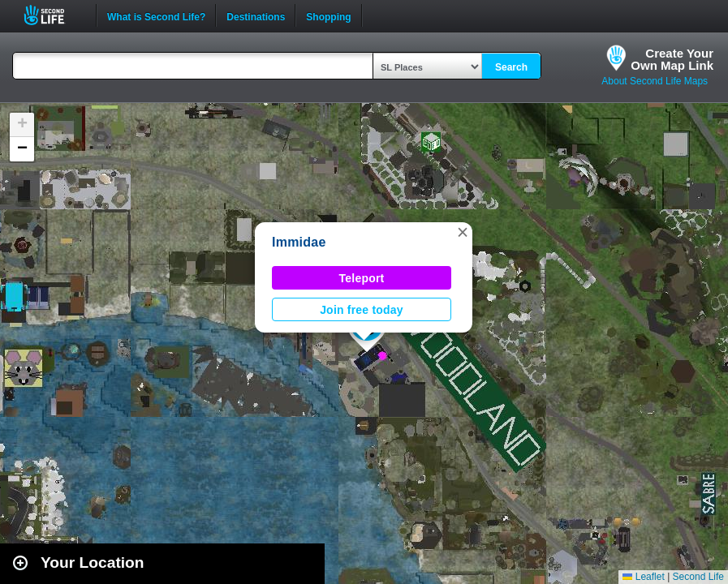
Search (511, 67)
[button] (463, 232)
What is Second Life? (156, 15)
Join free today (362, 310)
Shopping (328, 15)
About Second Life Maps (655, 81)
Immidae (299, 242)
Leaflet (643, 577)
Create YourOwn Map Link (672, 59)
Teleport (362, 278)
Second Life (53, 15)
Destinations (256, 15)
